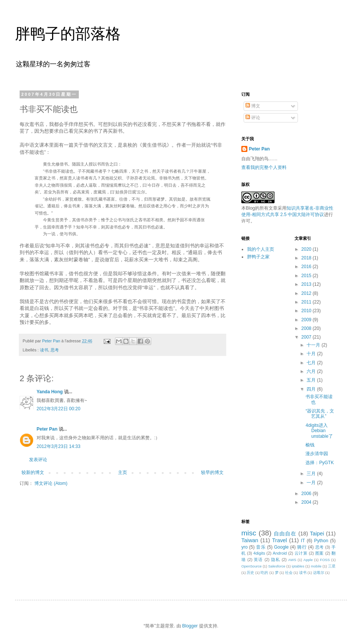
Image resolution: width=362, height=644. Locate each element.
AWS (292, 560)
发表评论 (38, 460)
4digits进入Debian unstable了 (319, 431)
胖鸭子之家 (258, 257)
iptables (298, 566)
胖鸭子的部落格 (68, 34)
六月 (312, 371)
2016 (307, 267)
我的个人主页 (261, 249)
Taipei (317, 534)
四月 (312, 389)
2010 (307, 311)
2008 (307, 328)
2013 (307, 284)
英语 (258, 560)
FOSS (325, 560)
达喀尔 (319, 573)
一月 (312, 483)
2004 (307, 502)
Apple (308, 560)
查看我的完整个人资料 (264, 167)
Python (321, 541)
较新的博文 (33, 472)
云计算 (301, 553)
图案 (320, 553)
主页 (123, 472)
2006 (307, 494)
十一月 (314, 345)
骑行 (302, 547)
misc (249, 533)
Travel (280, 540)
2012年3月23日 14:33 (58, 446)
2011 (307, 302)
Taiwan (250, 540)
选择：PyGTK (320, 463)
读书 (44, 350)
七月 (312, 363)
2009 (307, 320)
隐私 (276, 560)
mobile (316, 566)
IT (303, 541)
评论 (253, 118)
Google (281, 547)
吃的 (264, 573)
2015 (307, 276)
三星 (332, 566)
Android (280, 553)
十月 (312, 354)
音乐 (261, 547)
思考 (55, 350)
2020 (307, 249)
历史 (250, 573)
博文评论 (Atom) (51, 483)
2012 (307, 293)
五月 (312, 380)
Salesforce (277, 566)
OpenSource (252, 566)
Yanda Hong (50, 392)
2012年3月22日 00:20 (58, 409)
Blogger (190, 626)
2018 (307, 258)
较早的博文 (212, 472)
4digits (259, 553)
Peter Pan (47, 429)
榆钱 (310, 445)
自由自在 (285, 534)
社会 (289, 573)
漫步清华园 (317, 454)
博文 (253, 106)
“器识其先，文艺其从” (320, 414)
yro (245, 547)
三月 (312, 474)
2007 (307, 337)
